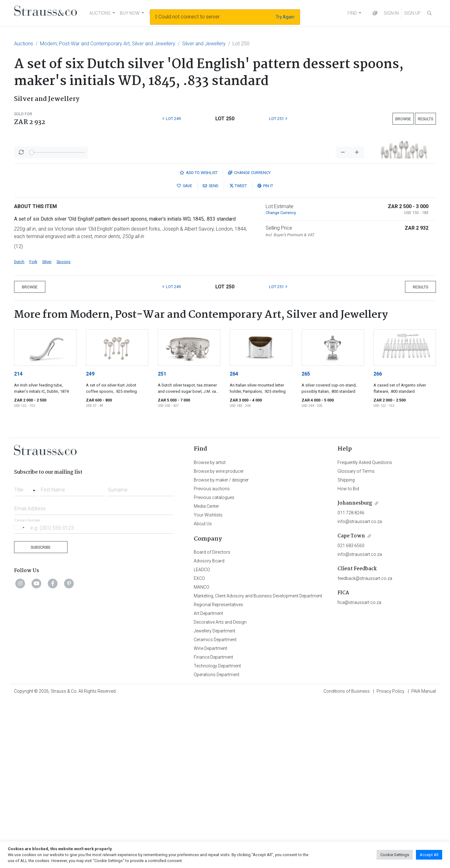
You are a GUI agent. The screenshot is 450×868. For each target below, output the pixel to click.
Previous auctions (212, 652)
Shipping (346, 644)
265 (306, 538)
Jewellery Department (215, 795)
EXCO (199, 742)
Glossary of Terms (356, 635)
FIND (352, 13)
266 (378, 538)
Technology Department (217, 830)
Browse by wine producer (219, 635)
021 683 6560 (351, 709)
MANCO (202, 751)
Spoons (64, 425)
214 (18, 538)
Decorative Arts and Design (220, 786)
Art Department (208, 777)
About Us (203, 687)
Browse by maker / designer (221, 644)
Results (425, 119)
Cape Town (351, 700)
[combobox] (26, 652)
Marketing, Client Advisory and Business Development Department (258, 760)
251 (162, 538)
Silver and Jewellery (204, 44)
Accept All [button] (429, 855)
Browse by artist (210, 626)
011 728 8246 (351, 676)
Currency (249, 336)
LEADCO (202, 733)
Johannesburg (355, 667)
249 (90, 538)
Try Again (285, 17)
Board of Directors (212, 716)
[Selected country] (20, 691)
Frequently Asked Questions (365, 626)
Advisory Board (209, 725)
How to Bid (348, 652)
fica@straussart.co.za (359, 766)
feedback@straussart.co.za (365, 742)
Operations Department (217, 838)
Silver (47, 425)
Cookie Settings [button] (395, 855)
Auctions (24, 44)
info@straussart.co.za (360, 685)
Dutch (19, 425)
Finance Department (213, 821)
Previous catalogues (214, 661)
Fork (33, 425)
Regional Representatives (218, 768)
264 (234, 538)
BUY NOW (130, 13)
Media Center (206, 670)
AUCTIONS (100, 13)
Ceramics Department (215, 803)
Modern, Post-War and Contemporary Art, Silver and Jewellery (108, 44)
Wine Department (210, 812)
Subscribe (41, 711)
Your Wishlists (208, 679)
